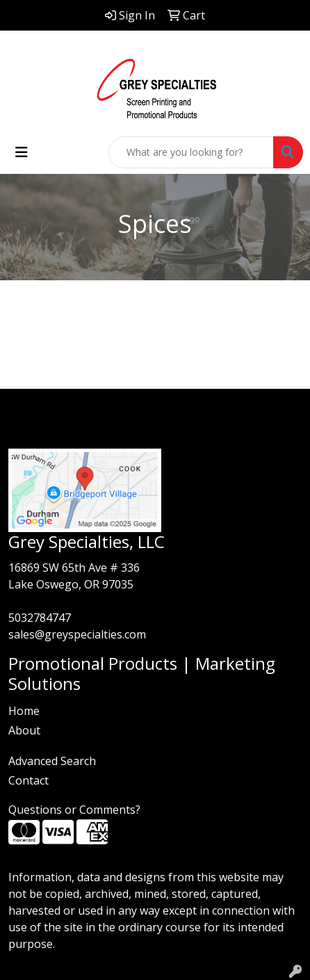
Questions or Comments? (74, 810)
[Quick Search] (191, 152)
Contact (28, 780)
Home (24, 711)
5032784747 (40, 618)
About (24, 730)
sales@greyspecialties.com (77, 634)
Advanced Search (52, 761)
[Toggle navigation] (22, 152)
